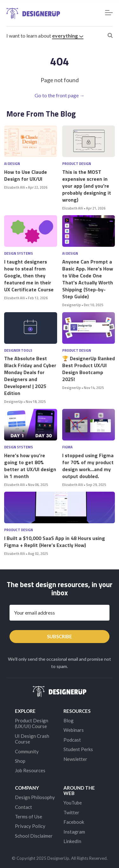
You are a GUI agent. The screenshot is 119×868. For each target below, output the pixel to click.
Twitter (71, 812)
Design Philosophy (35, 797)
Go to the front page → (60, 95)
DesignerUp (72, 305)
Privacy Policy (30, 826)
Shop (20, 761)
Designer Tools (18, 351)
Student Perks (78, 749)
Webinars (74, 730)
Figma (67, 447)
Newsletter (75, 759)
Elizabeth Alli (15, 187)
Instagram (74, 832)
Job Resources (30, 770)
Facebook (74, 822)
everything (68, 36)
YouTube (73, 803)
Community (27, 751)
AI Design (12, 164)
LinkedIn (72, 841)
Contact (23, 807)
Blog (69, 720)
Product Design (77, 164)
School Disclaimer (34, 836)
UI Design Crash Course (32, 739)
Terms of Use (29, 816)
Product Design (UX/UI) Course (32, 723)
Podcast (72, 740)
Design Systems (19, 254)
